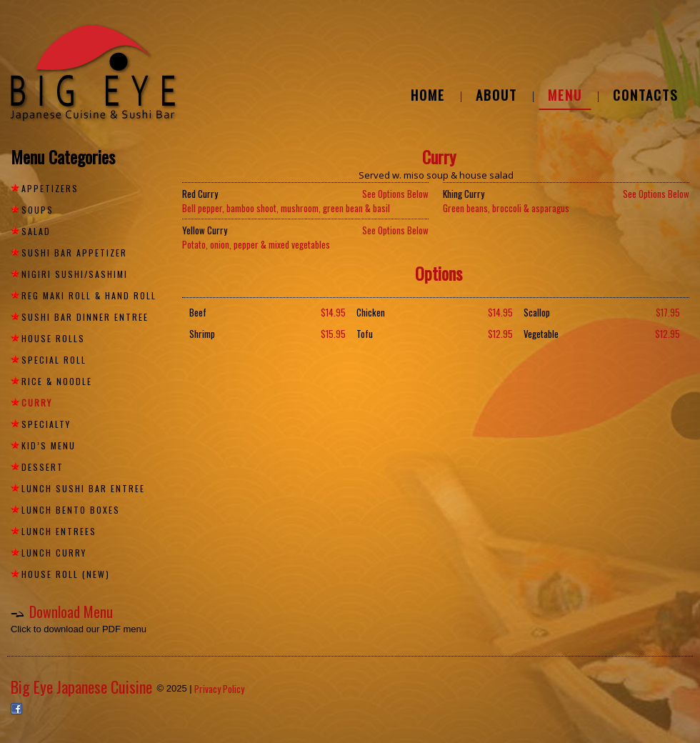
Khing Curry (464, 194)
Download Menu (71, 612)
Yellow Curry (205, 230)
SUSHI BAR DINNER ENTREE (85, 317)
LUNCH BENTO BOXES (71, 510)
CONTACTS (646, 94)
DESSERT (42, 467)
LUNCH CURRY (54, 553)
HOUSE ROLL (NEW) (66, 574)
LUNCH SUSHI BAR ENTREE (83, 488)
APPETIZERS (50, 188)
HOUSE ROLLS (53, 338)
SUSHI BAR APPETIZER (74, 253)
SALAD (36, 231)
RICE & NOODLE (57, 381)
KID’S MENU (49, 445)
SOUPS (37, 210)
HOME (428, 94)
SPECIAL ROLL (54, 360)
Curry (37, 403)
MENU (565, 94)
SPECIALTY (46, 424)
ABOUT (496, 94)
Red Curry (200, 194)
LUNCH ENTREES (59, 531)
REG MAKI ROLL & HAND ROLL (89, 295)
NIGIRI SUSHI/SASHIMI (75, 274)
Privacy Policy (219, 689)
